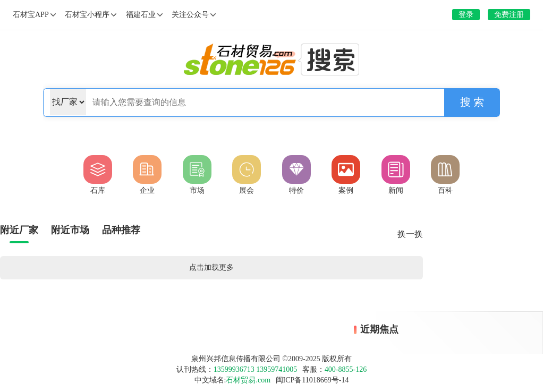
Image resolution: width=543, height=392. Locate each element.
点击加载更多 (211, 267)
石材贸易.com (248, 380)
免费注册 (509, 15)
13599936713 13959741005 (256, 369)
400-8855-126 (346, 369)
